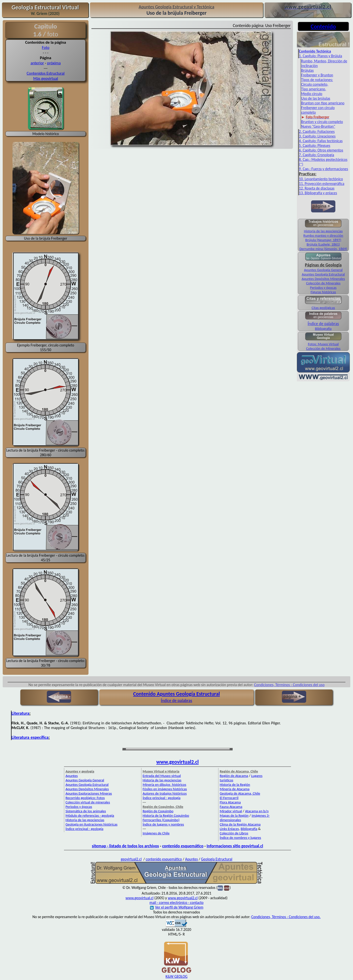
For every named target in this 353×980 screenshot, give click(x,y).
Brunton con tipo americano (323, 103)
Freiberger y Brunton (317, 75)
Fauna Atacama (231, 807)
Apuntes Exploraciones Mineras (89, 793)
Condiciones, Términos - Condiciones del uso (290, 685)
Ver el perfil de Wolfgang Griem (177, 907)
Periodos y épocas (323, 288)
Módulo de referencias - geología (90, 815)
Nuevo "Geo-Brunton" (318, 126)
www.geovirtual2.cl (178, 762)
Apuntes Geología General (323, 270)
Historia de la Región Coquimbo (166, 815)
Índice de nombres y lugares (240, 838)
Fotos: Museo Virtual (323, 344)
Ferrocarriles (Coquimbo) (161, 820)
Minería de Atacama (234, 789)
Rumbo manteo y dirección (323, 235)
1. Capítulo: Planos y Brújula (321, 56)
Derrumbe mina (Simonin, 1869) (323, 249)
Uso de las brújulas (316, 98)
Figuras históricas (323, 292)
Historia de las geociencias (323, 231)
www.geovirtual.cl (139, 898)
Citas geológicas (323, 308)
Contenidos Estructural (46, 73)
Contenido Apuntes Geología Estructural (176, 694)
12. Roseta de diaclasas (317, 188)
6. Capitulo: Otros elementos (321, 150)
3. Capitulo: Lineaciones (317, 136)
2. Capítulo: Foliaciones (317, 131)
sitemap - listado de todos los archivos (125, 846)
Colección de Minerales (323, 283)
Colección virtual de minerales (88, 802)
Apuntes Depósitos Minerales (323, 279)
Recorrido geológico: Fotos (85, 798)
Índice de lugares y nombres (163, 824)
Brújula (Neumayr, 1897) (323, 240)
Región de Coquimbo (158, 811)
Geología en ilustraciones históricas (91, 824)
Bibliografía (323, 329)
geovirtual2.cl (131, 859)
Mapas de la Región (234, 815)
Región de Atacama (234, 776)
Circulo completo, (315, 84)
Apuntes (72, 776)
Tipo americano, (314, 89)
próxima (54, 63)
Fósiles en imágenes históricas (165, 789)
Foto (46, 48)
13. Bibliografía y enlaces (318, 193)
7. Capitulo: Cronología (317, 155)
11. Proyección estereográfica (322, 184)
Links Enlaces (229, 829)
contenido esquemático (183, 846)
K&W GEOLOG (176, 976)
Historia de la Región (235, 785)
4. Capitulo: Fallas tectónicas (321, 141)
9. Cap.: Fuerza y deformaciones (324, 169)
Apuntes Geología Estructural (323, 274)
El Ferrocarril (229, 798)
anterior (37, 63)
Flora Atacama (230, 802)
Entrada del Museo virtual (162, 776)
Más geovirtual (45, 78)
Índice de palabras (323, 324)
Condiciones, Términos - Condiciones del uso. (286, 917)
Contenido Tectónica (315, 51)
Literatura (20, 713)
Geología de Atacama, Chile (240, 793)
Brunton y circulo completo (322, 122)
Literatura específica (30, 737)
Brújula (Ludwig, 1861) (323, 244)
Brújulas (308, 70)
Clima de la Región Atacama (240, 824)
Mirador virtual (231, 811)
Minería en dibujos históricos (164, 785)
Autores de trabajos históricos (165, 793)
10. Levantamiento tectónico (321, 179)
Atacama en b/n (257, 811)
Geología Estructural (217, 859)
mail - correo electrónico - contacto (176, 903)
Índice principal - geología (84, 829)
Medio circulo (312, 94)
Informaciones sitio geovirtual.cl (235, 846)
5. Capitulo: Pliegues (315, 145)
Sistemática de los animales (86, 811)
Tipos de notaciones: (317, 80)
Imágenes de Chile (156, 833)
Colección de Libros (234, 833)
